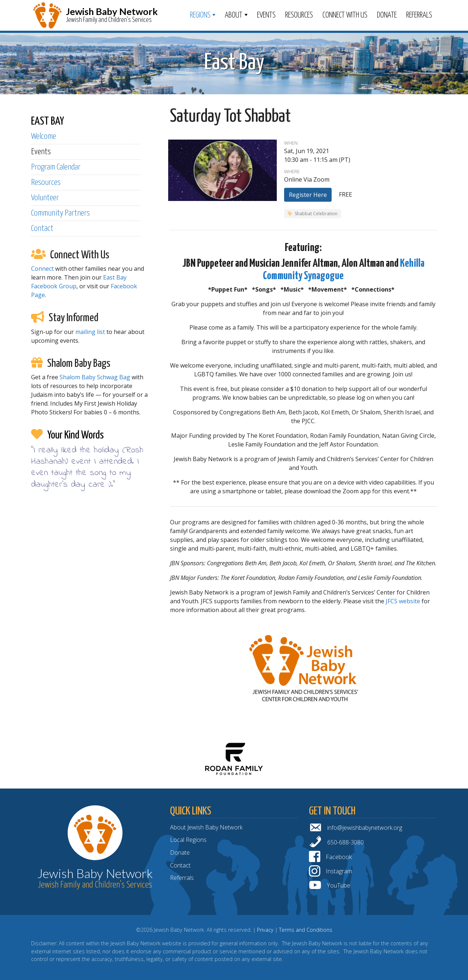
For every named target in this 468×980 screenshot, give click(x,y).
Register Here (308, 195)
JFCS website (403, 601)
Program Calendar (56, 167)
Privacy (265, 930)
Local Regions (188, 840)
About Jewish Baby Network (206, 827)
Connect (42, 269)
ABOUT (234, 15)
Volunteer (45, 198)
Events (266, 15)
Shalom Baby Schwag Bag (95, 377)
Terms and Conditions (306, 930)
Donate (387, 15)
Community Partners (61, 213)
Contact (42, 229)
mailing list (90, 332)
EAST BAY (48, 121)
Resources (299, 15)
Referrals (419, 15)
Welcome (44, 136)
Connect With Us (345, 15)
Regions (200, 15)
